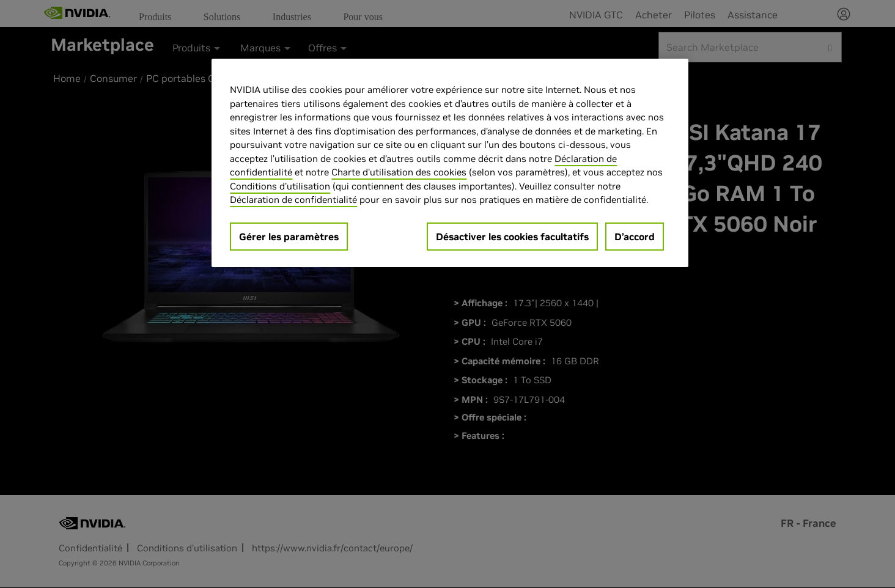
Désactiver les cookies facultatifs (512, 237)
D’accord (635, 237)
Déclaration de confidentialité (293, 200)
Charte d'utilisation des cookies (399, 172)
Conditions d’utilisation (280, 186)
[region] (450, 163)
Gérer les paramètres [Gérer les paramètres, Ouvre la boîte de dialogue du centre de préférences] (289, 237)
